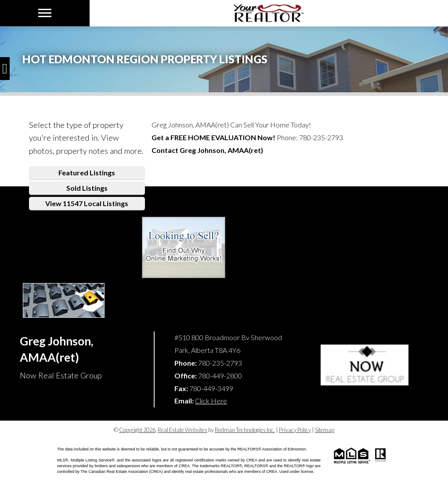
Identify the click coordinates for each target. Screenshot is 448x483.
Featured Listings (87, 172)
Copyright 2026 (137, 430)
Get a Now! (213, 137)
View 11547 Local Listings (87, 203)
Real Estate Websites (182, 430)
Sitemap (325, 430)
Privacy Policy (295, 430)
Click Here (211, 401)
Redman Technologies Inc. (245, 430)
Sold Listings (87, 188)
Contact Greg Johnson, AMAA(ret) (207, 150)
